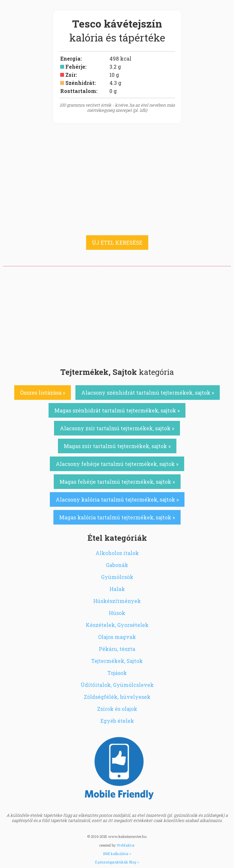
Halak (117, 589)
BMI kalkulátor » (117, 854)
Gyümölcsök (117, 577)
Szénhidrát (80, 83)
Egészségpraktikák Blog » (117, 862)
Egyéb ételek (117, 721)
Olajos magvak (117, 637)
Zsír (71, 75)
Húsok (117, 613)
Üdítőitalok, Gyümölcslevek (117, 685)
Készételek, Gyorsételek (117, 625)
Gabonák (117, 565)
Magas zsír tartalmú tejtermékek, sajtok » (117, 446)
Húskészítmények (117, 601)
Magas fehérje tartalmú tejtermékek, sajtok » (117, 482)
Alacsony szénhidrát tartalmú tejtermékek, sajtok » (148, 393)
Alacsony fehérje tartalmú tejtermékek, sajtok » (117, 464)
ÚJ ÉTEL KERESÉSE (117, 243)
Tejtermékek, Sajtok (117, 661)
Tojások (117, 673)
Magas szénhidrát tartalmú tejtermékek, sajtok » (117, 410)
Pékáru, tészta (117, 649)
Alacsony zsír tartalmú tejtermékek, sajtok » (117, 428)
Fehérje (75, 67)
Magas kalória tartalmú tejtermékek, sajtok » (117, 517)
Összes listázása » (43, 393)
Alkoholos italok (117, 553)
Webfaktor (126, 845)
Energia (70, 58)
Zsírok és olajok (117, 709)
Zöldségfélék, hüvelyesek (117, 697)
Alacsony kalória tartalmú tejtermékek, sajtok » (117, 499)
